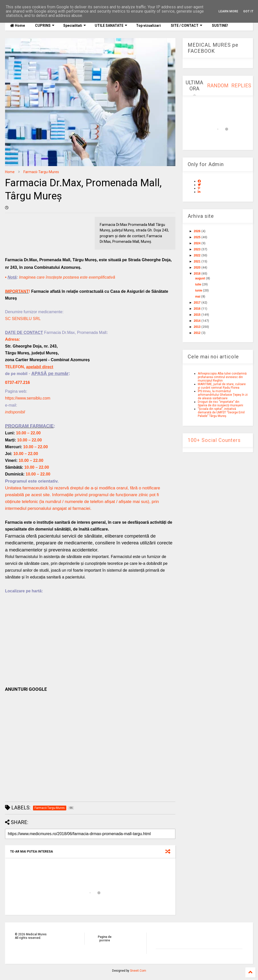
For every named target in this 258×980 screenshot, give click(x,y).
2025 (197, 237)
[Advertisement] (90, 747)
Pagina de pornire (105, 939)
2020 (197, 268)
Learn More (228, 11)
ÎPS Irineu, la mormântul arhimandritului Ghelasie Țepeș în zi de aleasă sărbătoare (223, 395)
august (200, 278)
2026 (197, 231)
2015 (197, 315)
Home (18, 25)
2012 (197, 333)
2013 (197, 327)
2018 (197, 274)
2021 (197, 261)
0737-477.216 (18, 382)
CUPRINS (45, 25)
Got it (248, 11)
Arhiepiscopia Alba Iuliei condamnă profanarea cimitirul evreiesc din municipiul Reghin (222, 377)
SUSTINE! (220, 25)
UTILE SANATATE (111, 25)
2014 (197, 321)
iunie (199, 290)
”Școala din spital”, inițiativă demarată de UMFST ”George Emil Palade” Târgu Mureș (221, 412)
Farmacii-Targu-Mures (41, 172)
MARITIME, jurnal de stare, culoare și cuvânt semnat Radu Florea (222, 386)
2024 (197, 243)
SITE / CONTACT (187, 25)
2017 (197, 303)
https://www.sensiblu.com (28, 398)
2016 (197, 309)
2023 (197, 249)
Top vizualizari (148, 25)
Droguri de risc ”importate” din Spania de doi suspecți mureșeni (220, 404)
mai (198, 297)
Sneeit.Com (138, 971)
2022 (197, 255)
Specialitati (75, 25)
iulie (198, 284)
